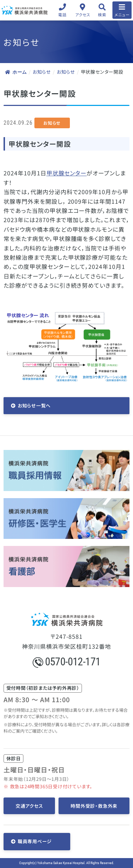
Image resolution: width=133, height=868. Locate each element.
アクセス (83, 15)
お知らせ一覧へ (34, 405)
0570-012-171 (67, 662)
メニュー (122, 15)
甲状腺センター (67, 173)
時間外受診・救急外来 (94, 806)
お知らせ (42, 72)
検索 (102, 15)
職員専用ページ (35, 841)
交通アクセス (29, 806)
